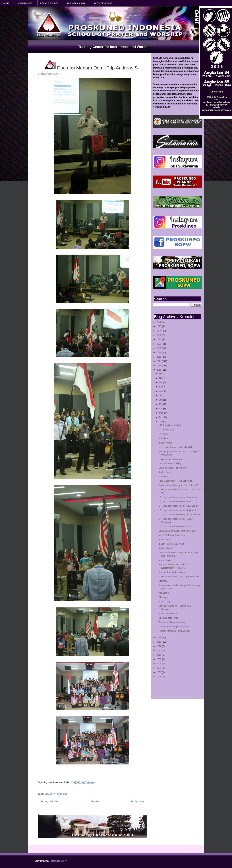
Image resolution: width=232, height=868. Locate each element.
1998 (159, 677)
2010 (159, 655)
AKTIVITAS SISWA (76, 3)
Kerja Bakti (164, 593)
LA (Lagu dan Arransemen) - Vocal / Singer (179, 515)
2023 (159, 335)
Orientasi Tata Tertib (168, 618)
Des (161, 374)
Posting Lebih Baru (50, 801)
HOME (6, 3)
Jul (161, 395)
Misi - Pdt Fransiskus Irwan (172, 535)
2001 (159, 668)
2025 (159, 326)
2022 (159, 339)
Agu (161, 391)
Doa (47, 794)
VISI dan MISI (25, 3)
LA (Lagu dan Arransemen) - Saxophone (178, 497)
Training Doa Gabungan (170, 459)
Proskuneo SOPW (59, 861)
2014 (159, 638)
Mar (161, 413)
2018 (159, 357)
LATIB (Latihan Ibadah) (170, 425)
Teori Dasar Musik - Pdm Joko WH (175, 447)
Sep (161, 387)
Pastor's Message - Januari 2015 (174, 631)
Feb (161, 417)
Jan (161, 422)
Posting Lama (137, 801)
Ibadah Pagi (164, 602)
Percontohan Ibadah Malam (172, 572)
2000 (159, 672)
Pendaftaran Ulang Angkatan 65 (174, 627)
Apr (161, 409)
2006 (159, 664)
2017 (159, 361)
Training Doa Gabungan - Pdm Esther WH (179, 485)
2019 (159, 352)
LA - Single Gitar (166, 430)
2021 (159, 344)
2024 (159, 331)
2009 (159, 659)
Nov (161, 378)
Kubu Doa (163, 438)
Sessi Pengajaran (58, 794)
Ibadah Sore (164, 472)
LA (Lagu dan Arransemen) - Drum (175, 527)
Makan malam (165, 560)
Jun (161, 400)
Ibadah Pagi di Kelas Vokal (172, 544)
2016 (159, 366)
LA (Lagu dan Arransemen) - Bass (175, 502)
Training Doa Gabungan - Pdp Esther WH (179, 577)
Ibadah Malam (165, 443)
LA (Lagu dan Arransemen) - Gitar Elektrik (179, 506)
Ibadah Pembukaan (168, 614)
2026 (159, 322)
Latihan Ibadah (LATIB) (170, 463)
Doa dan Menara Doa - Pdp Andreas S (177, 531)
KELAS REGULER (49, 3)
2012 (159, 646)
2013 (159, 642)
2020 (159, 348)
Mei (161, 404)
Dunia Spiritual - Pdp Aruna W (173, 468)
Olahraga (163, 581)
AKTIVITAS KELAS (103, 3)
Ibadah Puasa (165, 540)
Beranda (95, 801)
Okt (161, 382)
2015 (159, 370)
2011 (159, 651)
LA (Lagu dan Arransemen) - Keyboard (177, 510)
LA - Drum (163, 434)
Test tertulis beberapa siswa (172, 622)
